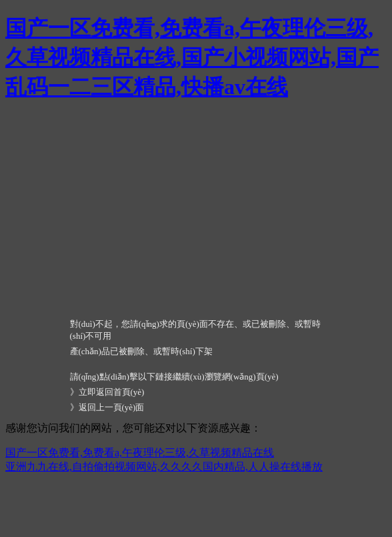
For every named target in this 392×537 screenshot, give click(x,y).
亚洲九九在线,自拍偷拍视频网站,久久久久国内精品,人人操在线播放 (164, 467)
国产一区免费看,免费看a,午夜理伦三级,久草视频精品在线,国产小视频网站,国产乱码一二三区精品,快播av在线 (192, 57)
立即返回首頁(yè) (112, 392)
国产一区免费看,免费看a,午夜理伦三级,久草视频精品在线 (140, 453)
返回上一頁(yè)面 (112, 407)
